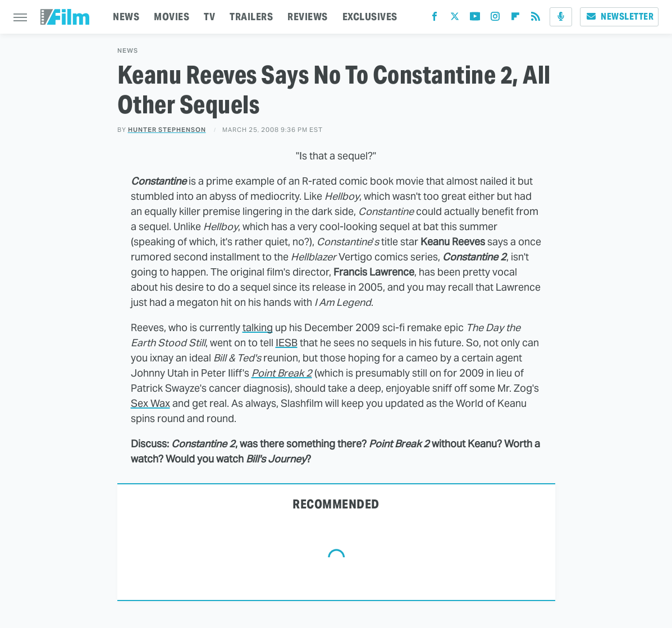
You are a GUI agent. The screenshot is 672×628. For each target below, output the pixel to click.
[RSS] (536, 19)
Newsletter (619, 17)
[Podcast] (561, 17)
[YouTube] (475, 19)
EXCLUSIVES (370, 17)
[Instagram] (495, 19)
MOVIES (172, 17)
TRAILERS (251, 17)
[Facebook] (435, 19)
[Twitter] (455, 19)
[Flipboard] (515, 19)
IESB (287, 343)
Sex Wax (150, 403)
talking (258, 327)
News (128, 51)
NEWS (126, 17)
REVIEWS (308, 17)
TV (209, 17)
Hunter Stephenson (167, 130)
